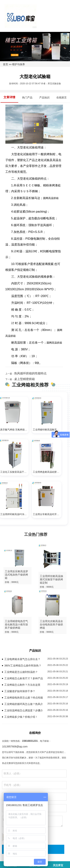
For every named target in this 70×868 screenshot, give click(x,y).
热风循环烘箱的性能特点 (30, 373)
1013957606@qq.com (15, 747)
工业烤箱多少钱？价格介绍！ (21, 717)
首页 (6, 64)
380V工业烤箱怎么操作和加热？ (23, 666)
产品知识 (44, 97)
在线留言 (62, 97)
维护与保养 (18, 64)
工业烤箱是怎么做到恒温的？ (21, 672)
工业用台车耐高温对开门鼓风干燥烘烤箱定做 (47, 514)
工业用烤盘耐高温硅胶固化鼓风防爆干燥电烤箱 (47, 472)
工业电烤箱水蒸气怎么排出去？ (22, 659)
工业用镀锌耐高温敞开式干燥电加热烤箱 (47, 430)
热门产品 (27, 97)
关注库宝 (58, 865)
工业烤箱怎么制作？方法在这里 (22, 685)
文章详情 (9, 97)
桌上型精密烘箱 (24, 379)
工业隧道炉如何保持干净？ (20, 691)
